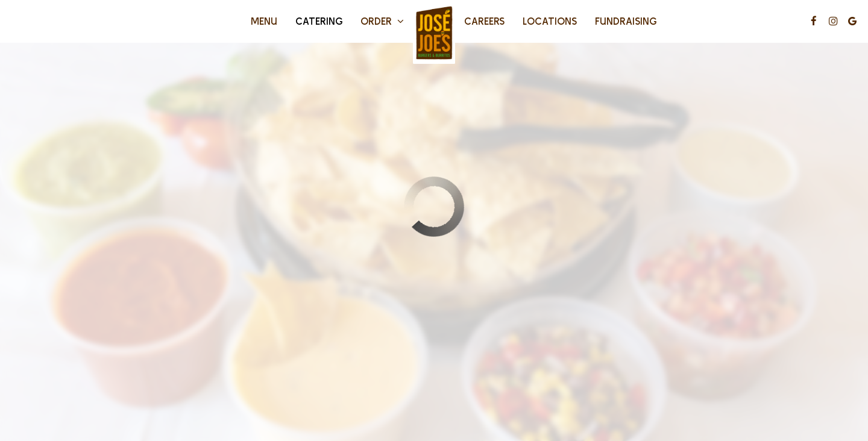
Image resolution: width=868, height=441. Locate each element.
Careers (484, 21)
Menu (264, 21)
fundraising (626, 21)
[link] (434, 33)
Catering (319, 21)
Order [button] (382, 21)
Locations (550, 21)
